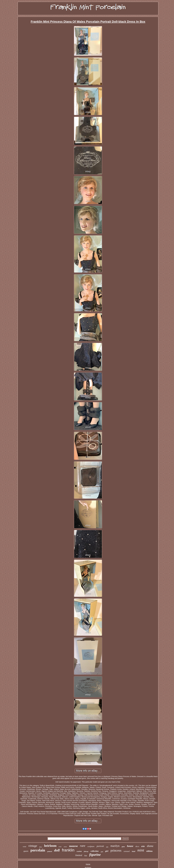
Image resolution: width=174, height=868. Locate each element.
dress (41, 847)
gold (102, 852)
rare (83, 846)
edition (149, 851)
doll (57, 850)
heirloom (50, 846)
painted (50, 851)
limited (79, 855)
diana (150, 846)
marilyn (115, 846)
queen (26, 851)
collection (95, 851)
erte (143, 846)
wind (24, 847)
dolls (107, 847)
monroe (73, 846)
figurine (95, 855)
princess (116, 850)
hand (133, 851)
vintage (33, 846)
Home (88, 864)
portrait (100, 846)
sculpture (91, 846)
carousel (127, 851)
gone (123, 847)
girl (107, 851)
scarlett (79, 851)
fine (86, 856)
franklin (68, 850)
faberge (86, 851)
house (130, 846)
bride (60, 847)
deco (137, 846)
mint (141, 850)
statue (65, 847)
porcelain (38, 850)
